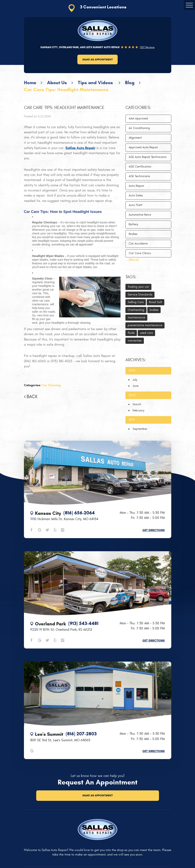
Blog (130, 83)
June (136, 386)
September (140, 429)
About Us (57, 83)
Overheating (136, 310)
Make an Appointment (98, 59)
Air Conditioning (139, 128)
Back (32, 397)
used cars (146, 333)
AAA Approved (138, 118)
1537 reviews (147, 47)
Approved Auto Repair (143, 147)
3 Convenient (103, 7)
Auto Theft (136, 205)
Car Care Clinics (140, 253)
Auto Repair (136, 186)
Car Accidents (138, 244)
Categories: (138, 108)
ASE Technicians (139, 176)
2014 (132, 420)
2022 (132, 395)
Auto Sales (136, 195)
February (138, 410)
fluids (131, 333)
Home (30, 83)
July (135, 380)
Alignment (135, 138)
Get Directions (154, 530)
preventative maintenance (145, 325)
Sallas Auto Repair (80, 148)
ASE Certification (140, 167)
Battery (133, 224)
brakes (154, 310)
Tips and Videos (96, 83)
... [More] (132, 260)
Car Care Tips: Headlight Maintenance (66, 89)
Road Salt (156, 302)
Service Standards (140, 295)
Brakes (133, 234)
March (137, 404)
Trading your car (138, 287)
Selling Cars (136, 302)
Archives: (136, 360)
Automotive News (140, 215)
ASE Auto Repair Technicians (148, 157)
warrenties (135, 341)
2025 (132, 371)
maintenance (136, 317)
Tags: (131, 277)
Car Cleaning (51, 385)
